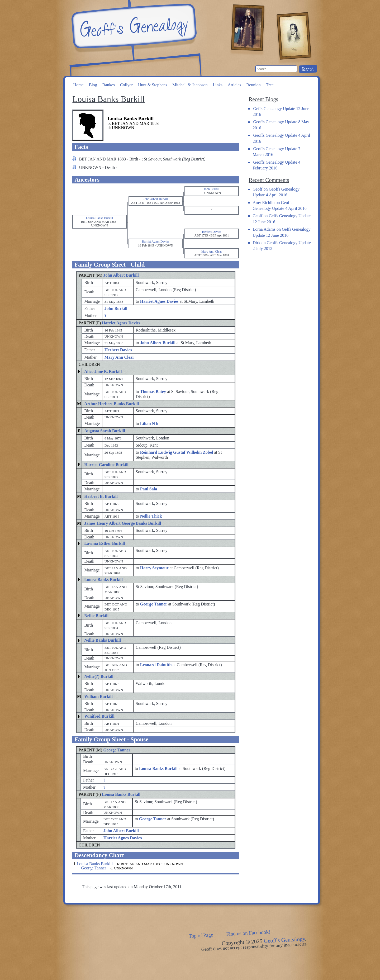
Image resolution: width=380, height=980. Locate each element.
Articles (234, 85)
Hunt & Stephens (153, 85)
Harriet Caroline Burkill (106, 465)
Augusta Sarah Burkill (105, 431)
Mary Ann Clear (119, 357)
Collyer (126, 85)
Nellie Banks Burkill (103, 640)
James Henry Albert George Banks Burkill (123, 523)
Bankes (109, 85)
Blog (93, 85)
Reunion (254, 85)
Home (79, 85)
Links (217, 85)
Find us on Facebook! (248, 933)
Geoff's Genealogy (133, 26)
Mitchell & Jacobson (190, 85)
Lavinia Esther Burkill (104, 543)
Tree (270, 85)
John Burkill (116, 308)
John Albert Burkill (121, 275)
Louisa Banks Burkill (103, 579)
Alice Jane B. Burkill (103, 371)
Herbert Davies (118, 350)
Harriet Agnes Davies (121, 323)
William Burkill (98, 696)
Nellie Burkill (96, 616)
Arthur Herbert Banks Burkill (111, 404)
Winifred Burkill (99, 716)
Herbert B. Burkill (101, 496)
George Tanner (117, 750)
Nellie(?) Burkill (99, 676)
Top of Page (201, 935)
